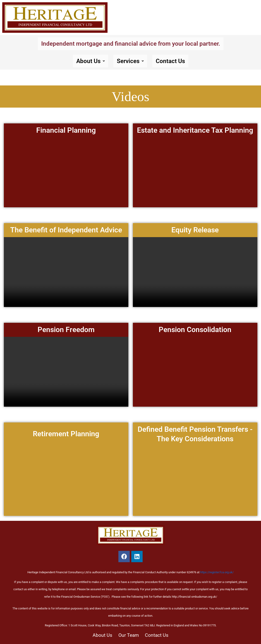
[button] (87, 62)
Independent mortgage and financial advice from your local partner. (130, 44)
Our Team (128, 634)
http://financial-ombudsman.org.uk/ (194, 595)
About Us (87, 62)
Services (130, 62)
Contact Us (173, 62)
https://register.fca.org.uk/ (217, 571)
